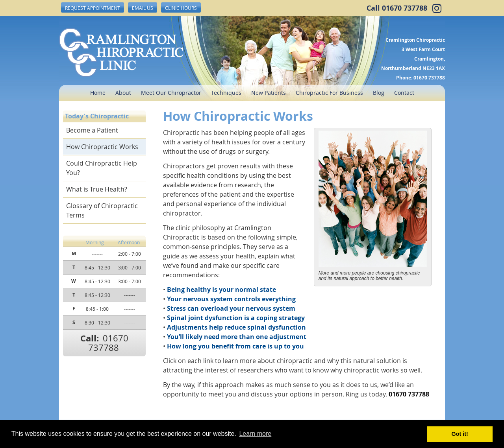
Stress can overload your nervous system (231, 308)
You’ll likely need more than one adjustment (237, 337)
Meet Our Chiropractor (171, 93)
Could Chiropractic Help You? (102, 168)
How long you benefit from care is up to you (235, 346)
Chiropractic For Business (329, 93)
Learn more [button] (255, 434)
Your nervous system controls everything (231, 299)
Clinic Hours (181, 8)
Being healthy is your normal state (221, 289)
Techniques (226, 93)
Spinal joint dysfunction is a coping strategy (236, 318)
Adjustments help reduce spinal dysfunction (236, 327)
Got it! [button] (460, 434)
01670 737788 (405, 8)
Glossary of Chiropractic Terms (102, 210)
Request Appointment (93, 8)
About (123, 93)
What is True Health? (97, 189)
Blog (379, 93)
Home (98, 93)
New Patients (269, 93)
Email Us (143, 8)
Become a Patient (92, 130)
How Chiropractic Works (102, 147)
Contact (404, 93)
